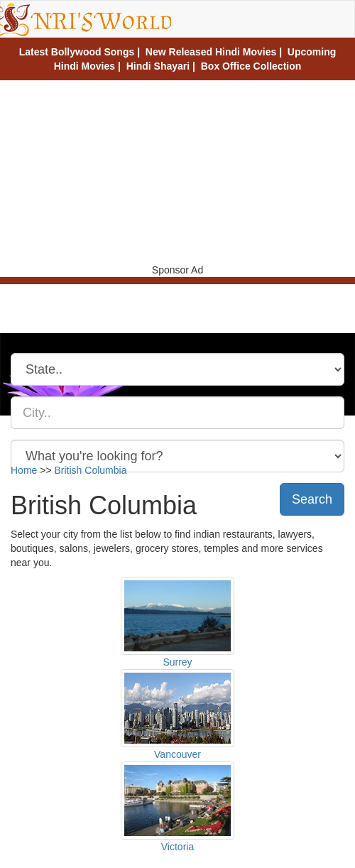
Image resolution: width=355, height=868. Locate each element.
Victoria (177, 847)
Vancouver (177, 754)
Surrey (177, 662)
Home (24, 470)
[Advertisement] (177, 170)
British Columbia (91, 470)
